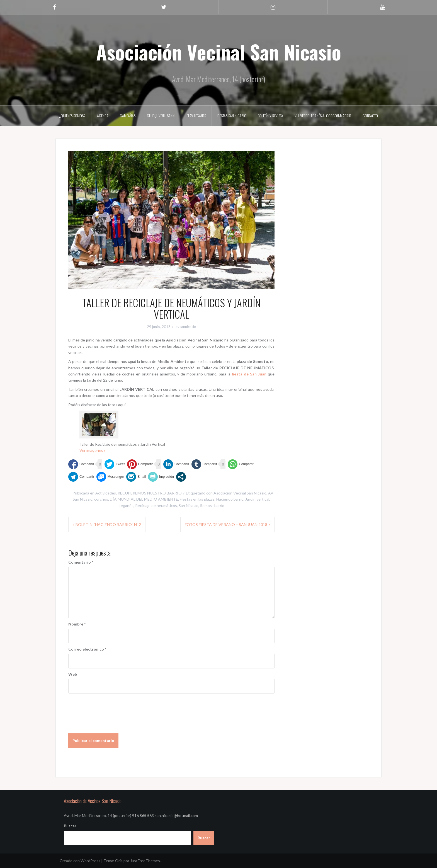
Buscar (70, 826)
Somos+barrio (212, 505)
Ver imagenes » (93, 450)
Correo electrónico (87, 649)
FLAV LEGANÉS (196, 116)
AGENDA (103, 116)
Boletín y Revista (270, 116)
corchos (101, 499)
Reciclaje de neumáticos (156, 505)
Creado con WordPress (80, 861)
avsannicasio (186, 327)
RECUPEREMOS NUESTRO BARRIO (150, 493)
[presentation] (111, 710)
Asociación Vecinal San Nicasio (219, 52)
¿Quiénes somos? (72, 116)
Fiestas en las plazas (197, 499)
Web (73, 674)
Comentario (81, 562)
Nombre (77, 624)
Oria (119, 861)
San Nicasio (189, 505)
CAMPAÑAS (128, 116)
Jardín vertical (257, 499)
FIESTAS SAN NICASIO (232, 116)
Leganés (126, 505)
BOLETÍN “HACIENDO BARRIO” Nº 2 (108, 524)
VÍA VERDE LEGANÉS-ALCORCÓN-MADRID (323, 116)
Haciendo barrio (230, 499)
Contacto (370, 116)
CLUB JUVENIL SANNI (161, 116)
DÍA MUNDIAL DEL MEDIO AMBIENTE (144, 499)
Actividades (106, 493)
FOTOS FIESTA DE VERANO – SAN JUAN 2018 (226, 524)
